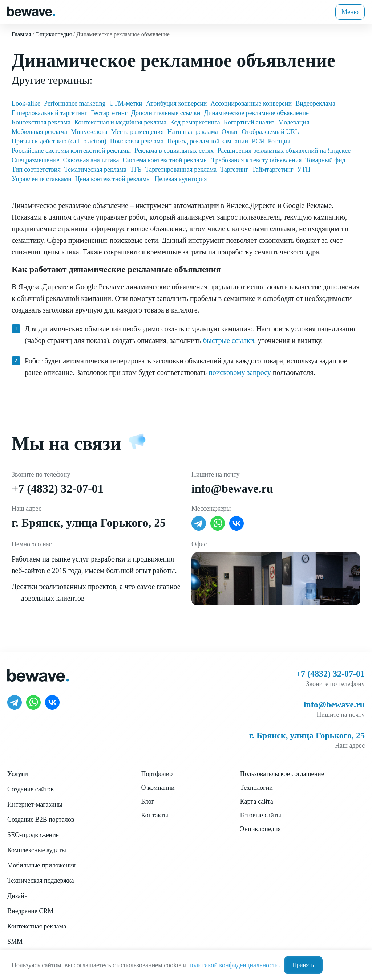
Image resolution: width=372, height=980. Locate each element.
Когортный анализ (249, 122)
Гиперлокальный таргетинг (49, 113)
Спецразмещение (36, 160)
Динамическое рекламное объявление (256, 113)
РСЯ (258, 141)
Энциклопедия (260, 829)
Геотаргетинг (109, 113)
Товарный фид (325, 160)
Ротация (279, 141)
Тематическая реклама (95, 170)
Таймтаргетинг (272, 170)
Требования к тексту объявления (256, 160)
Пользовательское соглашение (282, 774)
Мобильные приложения (41, 865)
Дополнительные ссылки (166, 113)
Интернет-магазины (35, 804)
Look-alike (26, 103)
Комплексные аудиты (37, 850)
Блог (148, 801)
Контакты (155, 815)
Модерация (294, 122)
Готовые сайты (261, 815)
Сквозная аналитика (91, 160)
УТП (304, 170)
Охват (230, 132)
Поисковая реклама (137, 141)
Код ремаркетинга (195, 122)
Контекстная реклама (41, 122)
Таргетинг (234, 170)
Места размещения (137, 132)
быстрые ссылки (229, 340)
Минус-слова (89, 132)
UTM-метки (126, 103)
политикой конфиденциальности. (234, 965)
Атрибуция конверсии (176, 103)
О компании (158, 788)
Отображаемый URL (270, 132)
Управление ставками (42, 179)
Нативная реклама (193, 132)
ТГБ (136, 170)
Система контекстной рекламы (165, 160)
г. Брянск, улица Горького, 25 (89, 523)
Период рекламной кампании (208, 141)
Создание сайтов (31, 789)
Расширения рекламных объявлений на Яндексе (284, 151)
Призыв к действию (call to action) (59, 141)
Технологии (256, 788)
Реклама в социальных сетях (174, 151)
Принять (303, 965)
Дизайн (17, 896)
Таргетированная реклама (181, 170)
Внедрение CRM (30, 911)
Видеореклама (315, 103)
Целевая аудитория (181, 179)
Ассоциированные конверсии (251, 103)
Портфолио (157, 774)
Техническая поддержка (41, 881)
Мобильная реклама (39, 132)
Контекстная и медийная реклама (120, 122)
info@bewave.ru (232, 489)
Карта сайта (257, 801)
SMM (15, 942)
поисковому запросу (240, 372)
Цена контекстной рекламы (113, 179)
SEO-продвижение (33, 835)
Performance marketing (75, 103)
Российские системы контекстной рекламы (71, 151)
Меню (350, 12)
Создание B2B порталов (41, 820)
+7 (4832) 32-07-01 (58, 489)
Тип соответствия (36, 170)
